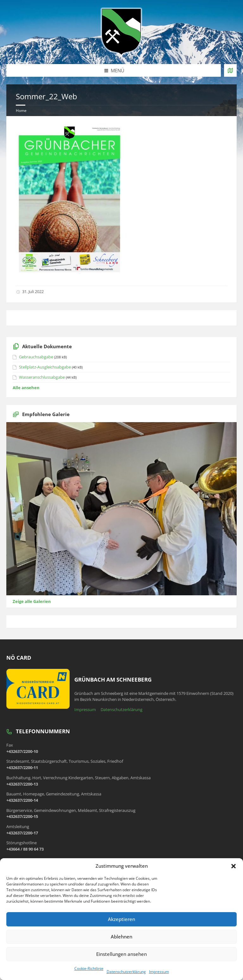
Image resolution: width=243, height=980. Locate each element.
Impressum (159, 972)
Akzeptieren (121, 919)
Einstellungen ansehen (121, 954)
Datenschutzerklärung (126, 972)
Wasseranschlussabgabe (42, 377)
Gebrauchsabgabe (36, 357)
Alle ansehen (26, 388)
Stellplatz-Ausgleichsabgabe (45, 367)
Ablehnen (121, 937)
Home (21, 111)
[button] (234, 866)
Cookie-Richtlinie (89, 968)
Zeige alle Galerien (32, 601)
